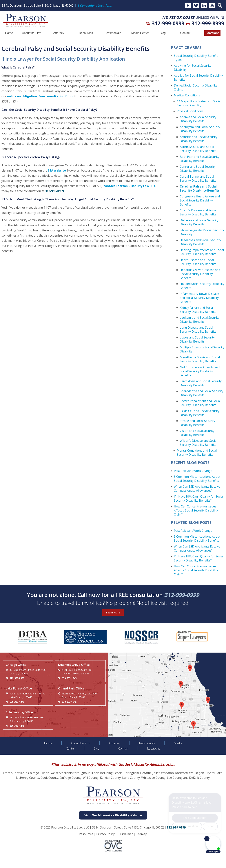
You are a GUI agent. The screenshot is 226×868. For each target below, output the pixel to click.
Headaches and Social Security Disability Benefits (200, 242)
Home (9, 33)
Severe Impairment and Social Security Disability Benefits (200, 403)
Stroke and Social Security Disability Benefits (197, 423)
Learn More (113, 612)
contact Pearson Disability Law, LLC (130, 186)
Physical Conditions (190, 111)
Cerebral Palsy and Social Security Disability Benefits (200, 188)
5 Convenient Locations (95, 6)
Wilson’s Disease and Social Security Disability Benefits (198, 443)
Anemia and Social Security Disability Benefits (198, 119)
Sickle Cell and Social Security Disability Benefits (200, 413)
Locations (212, 33)
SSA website (57, 170)
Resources (86, 33)
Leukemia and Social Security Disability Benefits (200, 320)
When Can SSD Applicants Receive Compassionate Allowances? (197, 489)
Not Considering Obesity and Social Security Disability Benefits (200, 371)
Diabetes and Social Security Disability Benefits (199, 222)
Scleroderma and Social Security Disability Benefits (202, 393)
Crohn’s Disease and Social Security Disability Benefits (198, 212)
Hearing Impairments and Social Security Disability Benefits (202, 252)
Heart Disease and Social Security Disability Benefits (198, 262)
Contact (185, 33)
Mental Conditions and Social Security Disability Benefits (197, 453)
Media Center (140, 33)
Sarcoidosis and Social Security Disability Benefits (201, 383)
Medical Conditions (187, 95)
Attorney (59, 33)
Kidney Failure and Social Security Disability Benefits (198, 310)
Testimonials (113, 33)
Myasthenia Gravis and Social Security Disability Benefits (200, 359)
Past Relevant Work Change (193, 471)
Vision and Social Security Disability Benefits (197, 433)
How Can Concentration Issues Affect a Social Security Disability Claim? (196, 510)
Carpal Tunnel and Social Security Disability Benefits (198, 179)
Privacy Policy (105, 834)
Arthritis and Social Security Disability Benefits (199, 139)
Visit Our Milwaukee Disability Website (113, 815)
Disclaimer (126, 834)
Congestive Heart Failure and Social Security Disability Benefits (200, 200)
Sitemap (142, 834)
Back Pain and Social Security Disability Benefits (200, 159)
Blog (163, 33)
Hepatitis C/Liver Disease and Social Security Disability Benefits (200, 274)
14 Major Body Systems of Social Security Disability (199, 103)
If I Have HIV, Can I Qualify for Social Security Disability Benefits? (199, 498)
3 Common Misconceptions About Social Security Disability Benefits (197, 479)
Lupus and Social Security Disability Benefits (197, 339)
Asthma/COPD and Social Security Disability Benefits (198, 149)
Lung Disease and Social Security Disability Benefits (198, 329)
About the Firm (32, 33)
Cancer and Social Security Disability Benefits (198, 169)
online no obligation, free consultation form (40, 96)
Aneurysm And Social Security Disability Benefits (200, 129)
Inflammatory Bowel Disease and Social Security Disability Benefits (199, 298)
